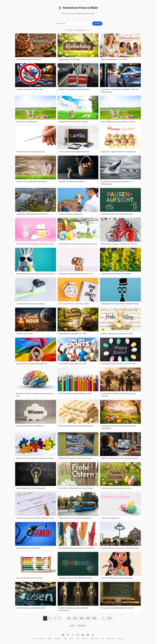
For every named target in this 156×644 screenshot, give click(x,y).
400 (88, 618)
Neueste (88, 30)
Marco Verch (41, 639)
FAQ (102, 639)
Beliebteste (80, 30)
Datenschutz (110, 639)
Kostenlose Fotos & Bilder (78, 8)
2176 (109, 618)
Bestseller (58, 639)
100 (69, 618)
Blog (78, 639)
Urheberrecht (94, 639)
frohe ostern (82, 626)
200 (75, 618)
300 (82, 618)
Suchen (97, 23)
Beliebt (50, 639)
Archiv (71, 639)
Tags (65, 639)
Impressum (121, 639)
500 (94, 618)
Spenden (85, 639)
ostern (72, 626)
